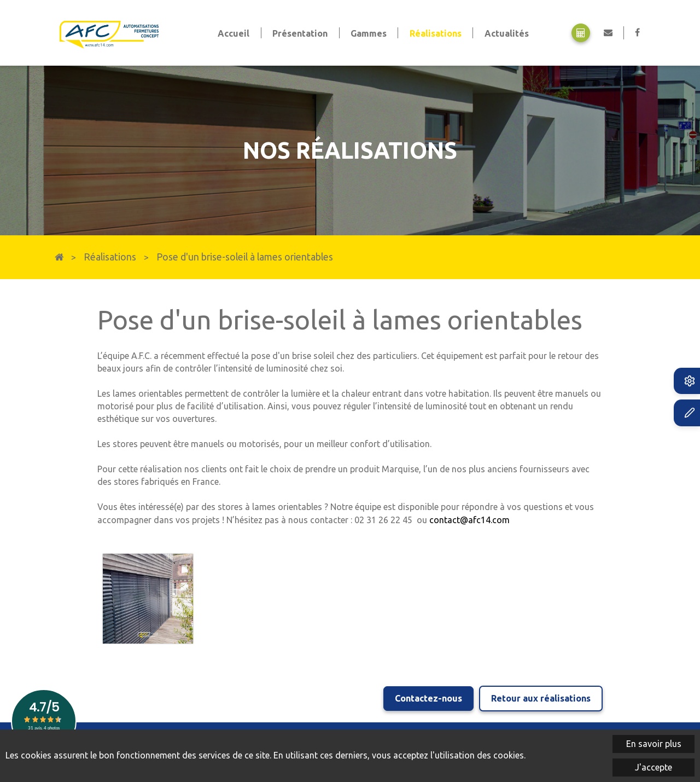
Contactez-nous (428, 698)
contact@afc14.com (469, 520)
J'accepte (654, 767)
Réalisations (110, 257)
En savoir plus (654, 744)
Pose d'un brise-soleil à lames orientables (245, 257)
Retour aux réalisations (541, 698)
